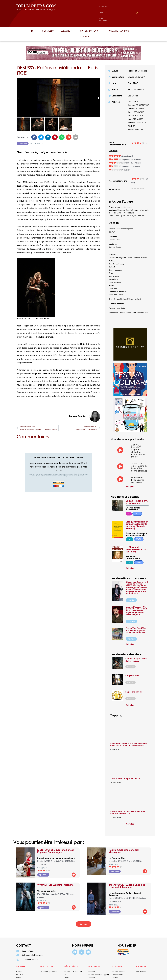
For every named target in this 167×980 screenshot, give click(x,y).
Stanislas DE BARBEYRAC (138, 93)
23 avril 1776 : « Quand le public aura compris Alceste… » (128, 800)
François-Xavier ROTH (137, 110)
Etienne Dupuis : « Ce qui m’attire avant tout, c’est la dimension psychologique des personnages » (137, 598)
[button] (67, 19)
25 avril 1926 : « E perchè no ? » (126, 766)
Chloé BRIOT (133, 89)
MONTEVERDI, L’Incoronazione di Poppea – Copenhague (56, 839)
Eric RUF (131, 114)
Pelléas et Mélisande (137, 59)
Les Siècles (133, 83)
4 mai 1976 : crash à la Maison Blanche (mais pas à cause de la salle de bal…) (128, 732)
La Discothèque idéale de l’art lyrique (136, 648)
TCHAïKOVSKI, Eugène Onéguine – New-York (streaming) (128, 874)
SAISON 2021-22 (136, 77)
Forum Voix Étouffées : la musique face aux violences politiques (137, 618)
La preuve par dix (134, 680)
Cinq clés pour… (133, 663)
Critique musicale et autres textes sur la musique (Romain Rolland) (137, 513)
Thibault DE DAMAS (136, 96)
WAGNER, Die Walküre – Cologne (55, 873)
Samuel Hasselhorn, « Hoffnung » (137, 490)
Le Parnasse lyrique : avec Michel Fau (138, 468)
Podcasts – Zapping (120, 19)
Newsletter (80, 7)
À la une (67, 19)
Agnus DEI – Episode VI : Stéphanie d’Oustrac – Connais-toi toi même (138, 438)
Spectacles (48, 19)
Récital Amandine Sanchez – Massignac (124, 839)
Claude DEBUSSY (136, 65)
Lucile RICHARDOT (136, 107)
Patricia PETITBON (136, 103)
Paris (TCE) (133, 71)
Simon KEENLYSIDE (136, 100)
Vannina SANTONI (135, 117)
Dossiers (83, 24)
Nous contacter (112, 7)
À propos (95, 7)
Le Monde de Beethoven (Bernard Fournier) (137, 537)
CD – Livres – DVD (90, 19)
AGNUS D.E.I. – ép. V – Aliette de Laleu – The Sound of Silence (139, 455)
